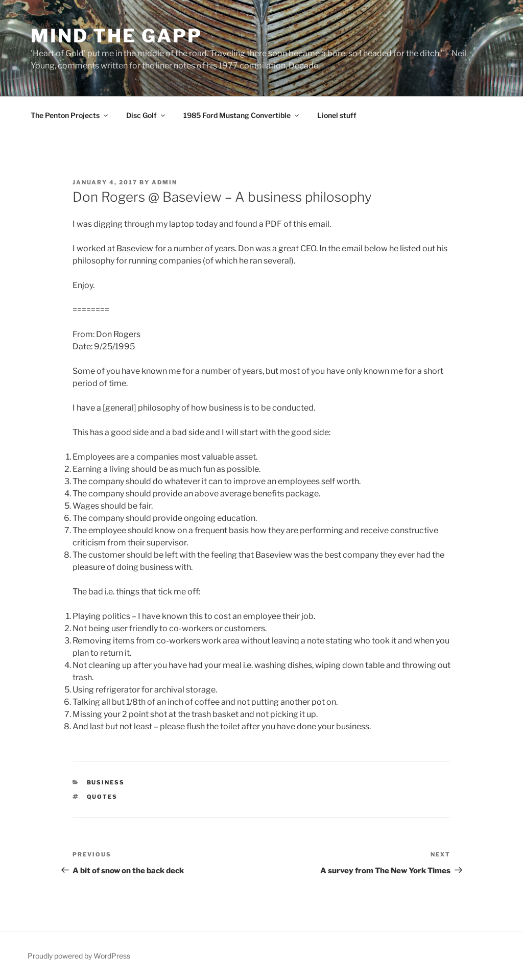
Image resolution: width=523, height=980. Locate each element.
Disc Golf (146, 115)
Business (106, 782)
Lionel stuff (337, 115)
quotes (102, 797)
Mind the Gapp (116, 36)
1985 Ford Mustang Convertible (242, 115)
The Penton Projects (70, 115)
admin (164, 182)
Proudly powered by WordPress (79, 956)
